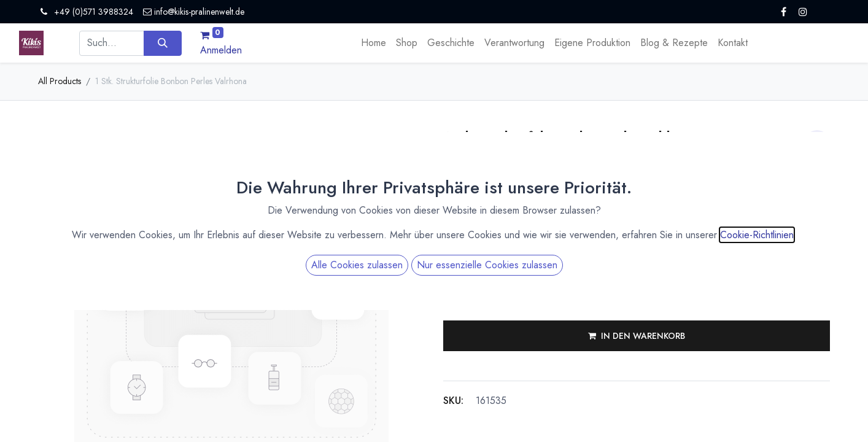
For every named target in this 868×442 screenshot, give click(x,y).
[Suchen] (162, 43)
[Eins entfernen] (453, 293)
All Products (60, 81)
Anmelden (221, 50)
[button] (637, 336)
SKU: (453, 401)
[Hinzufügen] (513, 293)
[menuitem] (374, 43)
